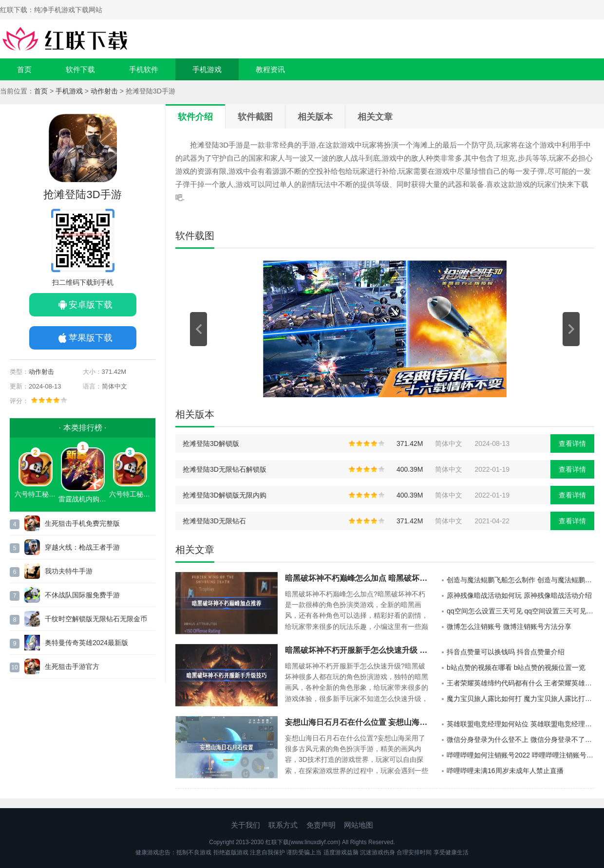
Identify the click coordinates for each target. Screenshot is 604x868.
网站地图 (359, 825)
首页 (24, 69)
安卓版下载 (91, 305)
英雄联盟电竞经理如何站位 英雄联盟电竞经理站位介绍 (520, 724)
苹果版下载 (91, 338)
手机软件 (144, 69)
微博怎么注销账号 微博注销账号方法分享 (509, 627)
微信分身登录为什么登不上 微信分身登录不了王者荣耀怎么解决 (520, 739)
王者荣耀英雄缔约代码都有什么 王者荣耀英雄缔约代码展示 (520, 683)
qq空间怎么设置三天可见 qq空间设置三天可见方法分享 (520, 611)
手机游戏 (207, 69)
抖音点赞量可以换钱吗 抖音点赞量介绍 (506, 652)
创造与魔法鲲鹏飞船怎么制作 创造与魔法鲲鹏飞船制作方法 (520, 580)
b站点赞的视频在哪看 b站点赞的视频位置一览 (516, 667)
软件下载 (80, 69)
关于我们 (245, 825)
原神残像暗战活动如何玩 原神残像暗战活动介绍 (519, 595)
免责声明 (321, 825)
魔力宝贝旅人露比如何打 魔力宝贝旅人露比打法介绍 (520, 699)
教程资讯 (270, 69)
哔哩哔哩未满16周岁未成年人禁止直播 (505, 771)
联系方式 (283, 825)
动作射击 (104, 91)
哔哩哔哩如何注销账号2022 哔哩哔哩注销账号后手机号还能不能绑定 (520, 755)
